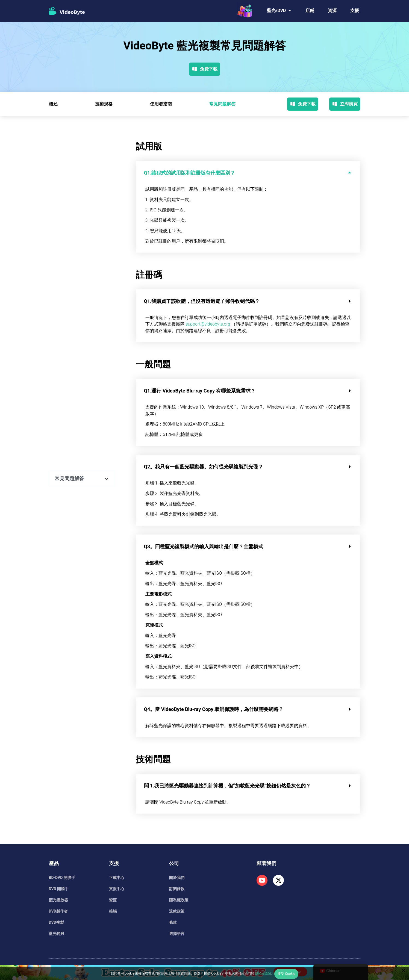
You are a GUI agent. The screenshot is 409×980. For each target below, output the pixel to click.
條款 (173, 922)
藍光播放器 (58, 900)
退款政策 (177, 911)
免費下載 (205, 69)
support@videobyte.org (208, 324)
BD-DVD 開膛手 (62, 878)
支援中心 (117, 889)
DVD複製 (56, 922)
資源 (332, 11)
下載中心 (117, 878)
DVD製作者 (58, 911)
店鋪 (310, 11)
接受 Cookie (286, 974)
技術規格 (104, 104)
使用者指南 (161, 104)
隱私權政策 (179, 900)
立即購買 (345, 104)
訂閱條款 (177, 889)
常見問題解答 (222, 104)
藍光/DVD (276, 11)
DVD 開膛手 (59, 889)
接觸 (113, 911)
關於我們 (177, 878)
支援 (355, 11)
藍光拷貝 (57, 934)
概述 (53, 104)
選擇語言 (177, 934)
